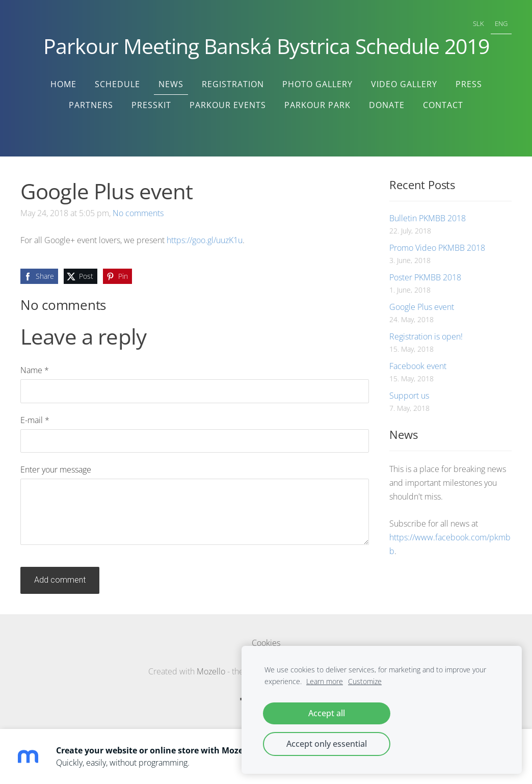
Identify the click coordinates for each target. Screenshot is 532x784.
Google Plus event (422, 307)
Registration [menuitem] (233, 84)
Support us (409, 396)
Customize (365, 681)
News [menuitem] (171, 84)
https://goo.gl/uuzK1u (205, 240)
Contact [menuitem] (443, 105)
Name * (35, 370)
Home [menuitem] (63, 84)
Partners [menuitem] (91, 105)
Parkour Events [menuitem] (228, 105)
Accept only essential (327, 744)
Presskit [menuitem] (151, 105)
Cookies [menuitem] (266, 643)
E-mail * (35, 420)
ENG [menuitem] (501, 23)
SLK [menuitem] (478, 23)
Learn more (325, 681)
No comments (138, 213)
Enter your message (56, 469)
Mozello (211, 671)
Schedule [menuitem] (117, 84)
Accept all (327, 713)
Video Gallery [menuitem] (404, 84)
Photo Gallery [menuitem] (317, 84)
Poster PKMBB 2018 (425, 277)
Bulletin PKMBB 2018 (428, 218)
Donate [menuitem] (387, 105)
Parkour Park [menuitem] (317, 105)
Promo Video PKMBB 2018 (437, 248)
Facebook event (418, 366)
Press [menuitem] (469, 84)
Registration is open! (426, 336)
